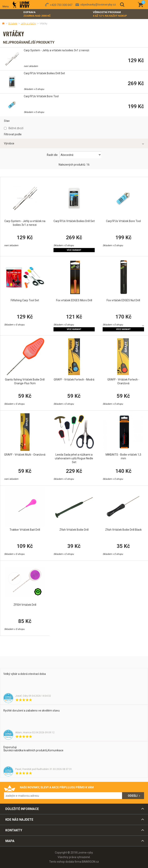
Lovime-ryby (21, 5)
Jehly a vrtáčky (28, 24)
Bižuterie (13, 24)
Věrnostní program (110, 14)
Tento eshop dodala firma (65, 862)
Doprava (37, 14)
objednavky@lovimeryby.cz (98, 5)
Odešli (133, 796)
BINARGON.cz (90, 862)
